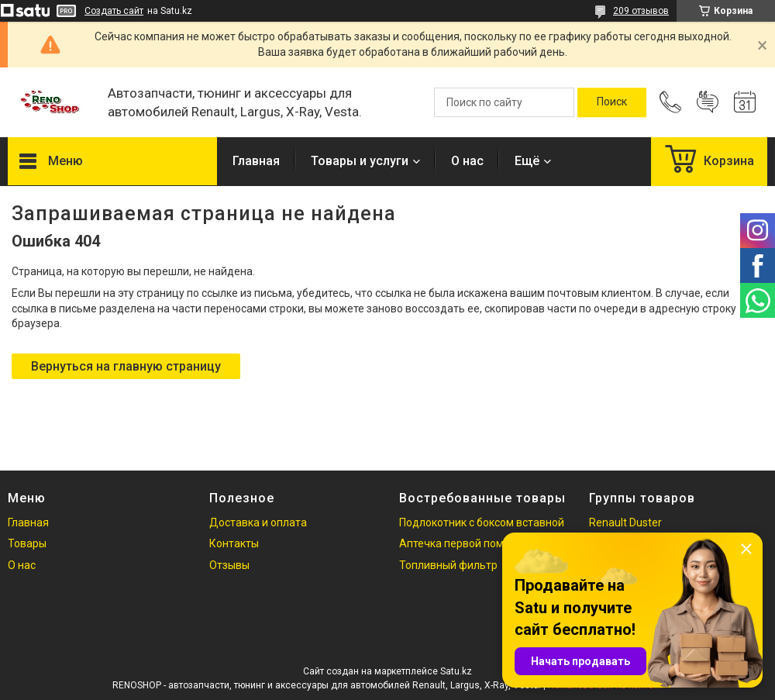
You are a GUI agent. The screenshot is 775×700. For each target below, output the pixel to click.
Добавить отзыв (708, 102)
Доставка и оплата (258, 522)
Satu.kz (456, 671)
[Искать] (612, 102)
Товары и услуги (360, 161)
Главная (256, 161)
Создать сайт (114, 11)
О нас (467, 161)
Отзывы (229, 565)
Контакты (234, 543)
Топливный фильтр (448, 565)
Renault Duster (625, 522)
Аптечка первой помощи (462, 543)
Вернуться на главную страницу (126, 366)
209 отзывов (641, 11)
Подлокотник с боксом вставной (482, 522)
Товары (27, 543)
